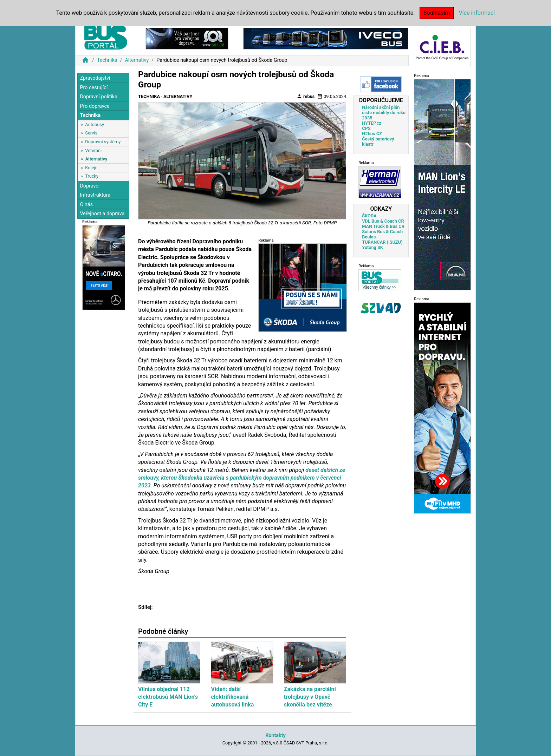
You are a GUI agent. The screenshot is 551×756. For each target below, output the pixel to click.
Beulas (369, 237)
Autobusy (95, 124)
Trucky (92, 176)
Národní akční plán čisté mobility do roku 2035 (384, 113)
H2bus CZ (372, 134)
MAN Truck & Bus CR (383, 226)
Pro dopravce (95, 106)
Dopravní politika (99, 97)
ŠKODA (369, 216)
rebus (306, 96)
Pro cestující (94, 88)
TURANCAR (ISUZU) (382, 242)
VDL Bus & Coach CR (383, 221)
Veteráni (93, 150)
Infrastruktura (95, 195)
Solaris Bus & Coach (382, 232)
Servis (91, 133)
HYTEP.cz (372, 123)
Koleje (91, 168)
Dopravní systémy (103, 142)
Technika (107, 60)
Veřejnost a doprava (102, 214)
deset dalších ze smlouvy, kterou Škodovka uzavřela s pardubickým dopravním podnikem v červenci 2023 (242, 478)
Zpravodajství (95, 78)
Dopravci (90, 186)
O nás (86, 205)
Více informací (477, 13)
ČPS (366, 128)
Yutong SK (372, 247)
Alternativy (137, 60)
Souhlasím (437, 13)
